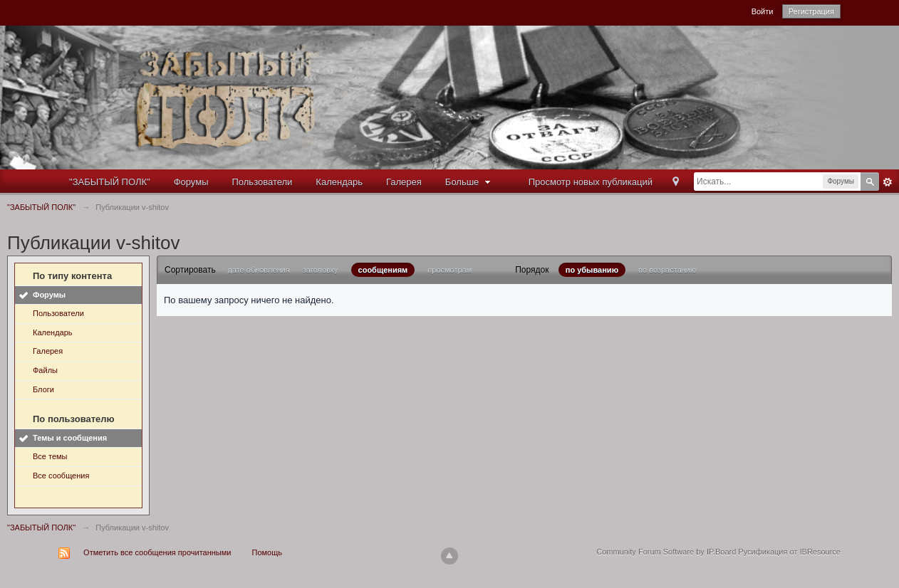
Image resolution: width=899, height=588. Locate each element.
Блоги (43, 389)
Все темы (50, 456)
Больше (469, 182)
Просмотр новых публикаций (591, 182)
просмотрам (449, 270)
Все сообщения (61, 476)
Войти (763, 11)
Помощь (267, 552)
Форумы (191, 182)
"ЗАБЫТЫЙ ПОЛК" (110, 182)
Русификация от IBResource (788, 552)
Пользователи (263, 182)
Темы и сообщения (70, 438)
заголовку (321, 270)
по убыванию (592, 270)
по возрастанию (667, 270)
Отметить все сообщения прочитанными (157, 552)
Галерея (404, 182)
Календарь (339, 182)
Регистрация (811, 11)
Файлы (45, 370)
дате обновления (258, 270)
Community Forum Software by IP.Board (666, 552)
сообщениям (383, 270)
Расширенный (888, 182)
